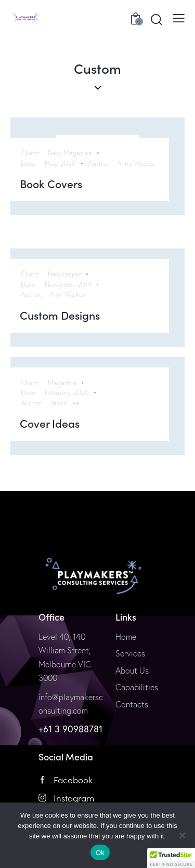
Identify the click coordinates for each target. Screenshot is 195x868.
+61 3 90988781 (70, 729)
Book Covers (51, 184)
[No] (182, 835)
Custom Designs (60, 315)
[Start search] (157, 19)
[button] (171, 858)
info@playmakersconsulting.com (71, 704)
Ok (100, 853)
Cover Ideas (50, 424)
